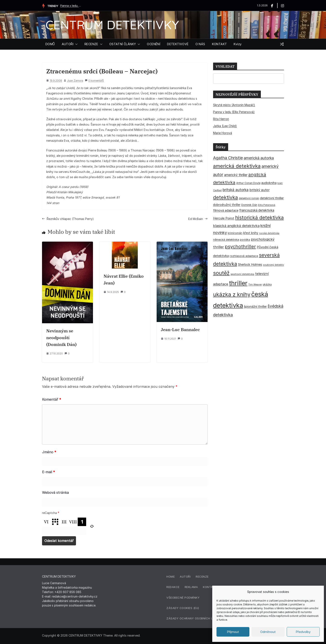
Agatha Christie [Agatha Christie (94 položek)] (228, 158)
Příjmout (233, 632)
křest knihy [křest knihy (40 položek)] (251, 233)
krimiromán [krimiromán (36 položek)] (235, 233)
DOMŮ (50, 44)
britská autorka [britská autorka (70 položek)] (236, 190)
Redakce (173, 587)
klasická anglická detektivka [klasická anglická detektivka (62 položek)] (236, 226)
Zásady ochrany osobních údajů (194, 618)
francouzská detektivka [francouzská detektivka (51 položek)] (257, 210)
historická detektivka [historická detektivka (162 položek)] (259, 218)
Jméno (49, 452)
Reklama (191, 587)
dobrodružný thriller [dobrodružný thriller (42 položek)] (227, 205)
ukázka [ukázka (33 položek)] (267, 284)
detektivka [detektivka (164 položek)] (226, 197)
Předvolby (303, 632)
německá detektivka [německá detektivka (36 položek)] (226, 239)
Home (171, 577)
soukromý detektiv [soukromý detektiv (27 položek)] (273, 265)
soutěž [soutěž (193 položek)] (221, 273)
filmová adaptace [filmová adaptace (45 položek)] (226, 210)
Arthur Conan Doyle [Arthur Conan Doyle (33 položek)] (248, 183)
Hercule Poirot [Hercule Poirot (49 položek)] (224, 218)
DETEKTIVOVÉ (178, 44)
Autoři (185, 577)
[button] (76, 44)
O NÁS (200, 44)
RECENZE (91, 44)
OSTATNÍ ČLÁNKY (123, 44)
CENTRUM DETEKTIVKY (112, 25)
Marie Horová (223, 133)
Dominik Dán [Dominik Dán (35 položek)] (249, 205)
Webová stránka (55, 493)
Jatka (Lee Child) (225, 126)
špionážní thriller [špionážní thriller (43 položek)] (255, 306)
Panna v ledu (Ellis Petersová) (71, 6)
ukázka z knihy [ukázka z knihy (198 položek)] (232, 294)
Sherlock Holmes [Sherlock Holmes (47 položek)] (250, 265)
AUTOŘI (68, 44)
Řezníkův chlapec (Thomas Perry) (68, 219)
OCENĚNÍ (154, 44)
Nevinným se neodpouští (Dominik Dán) (61, 338)
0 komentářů (94, 80)
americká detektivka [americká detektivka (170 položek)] (237, 166)
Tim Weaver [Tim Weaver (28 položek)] (255, 284)
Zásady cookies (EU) (183, 608)
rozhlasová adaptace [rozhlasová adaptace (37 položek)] (244, 256)
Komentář (52, 399)
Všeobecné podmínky (183, 598)
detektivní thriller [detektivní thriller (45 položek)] (272, 198)
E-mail (48, 472)
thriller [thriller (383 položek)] (238, 283)
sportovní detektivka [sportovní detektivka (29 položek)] (242, 274)
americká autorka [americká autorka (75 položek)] (259, 158)
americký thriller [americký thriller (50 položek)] (236, 175)
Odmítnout (268, 632)
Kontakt (210, 587)
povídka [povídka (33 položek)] (245, 240)
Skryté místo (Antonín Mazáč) (234, 105)
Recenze (202, 577)
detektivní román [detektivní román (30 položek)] (249, 198)
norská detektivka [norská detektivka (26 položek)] (269, 233)
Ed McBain (198, 219)
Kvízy (238, 44)
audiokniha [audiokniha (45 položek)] (269, 183)
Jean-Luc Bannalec (180, 330)
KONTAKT (220, 44)
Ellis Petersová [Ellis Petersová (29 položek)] (267, 205)
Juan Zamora (75, 80)
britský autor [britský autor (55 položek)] (259, 190)
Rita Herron (221, 119)
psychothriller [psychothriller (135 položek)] (240, 246)
